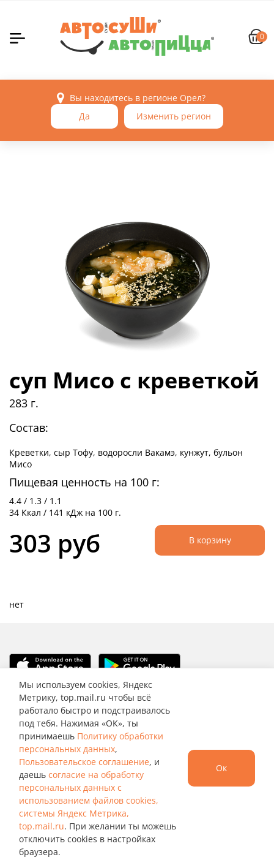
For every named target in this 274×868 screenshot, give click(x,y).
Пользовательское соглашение (84, 762)
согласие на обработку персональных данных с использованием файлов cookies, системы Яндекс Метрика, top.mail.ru (89, 800)
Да (84, 116)
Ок (221, 768)
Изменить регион (174, 116)
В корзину (210, 540)
